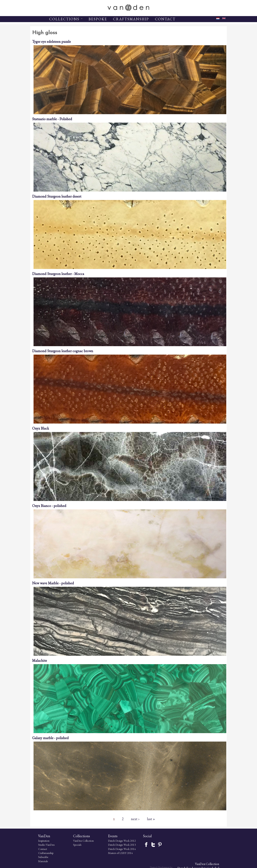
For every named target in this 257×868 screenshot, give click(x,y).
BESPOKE (98, 19)
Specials (68, 845)
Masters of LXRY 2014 (111, 853)
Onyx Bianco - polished (49, 506)
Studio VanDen (38, 845)
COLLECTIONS (66, 19)
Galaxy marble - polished (50, 738)
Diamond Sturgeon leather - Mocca (58, 274)
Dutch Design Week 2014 (112, 849)
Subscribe (35, 857)
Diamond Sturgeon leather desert (57, 196)
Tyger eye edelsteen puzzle (52, 42)
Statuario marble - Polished (52, 119)
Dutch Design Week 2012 (112, 841)
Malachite (40, 660)
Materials (35, 861)
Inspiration (36, 841)
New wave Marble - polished (53, 583)
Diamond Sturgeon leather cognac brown (63, 351)
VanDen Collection (75, 841)
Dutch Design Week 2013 (112, 845)
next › (135, 819)
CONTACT (165, 19)
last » (151, 819)
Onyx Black (41, 428)
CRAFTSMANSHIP (131, 19)
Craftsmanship (38, 853)
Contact (35, 849)
